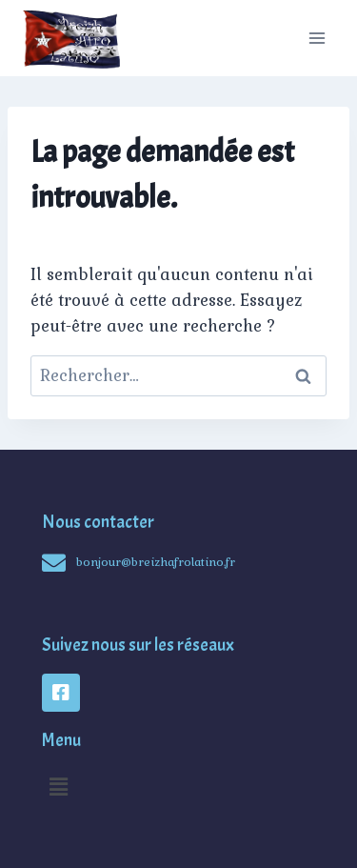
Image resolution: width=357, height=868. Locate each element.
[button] (58, 787)
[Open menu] (317, 38)
